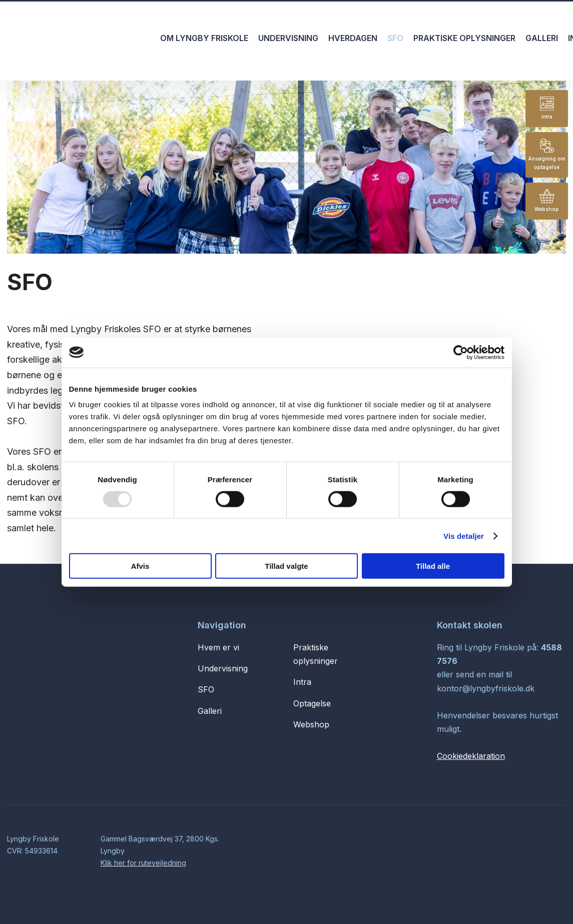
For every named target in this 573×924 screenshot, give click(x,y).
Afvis (140, 566)
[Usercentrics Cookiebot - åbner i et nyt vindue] (461, 352)
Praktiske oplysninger (464, 38)
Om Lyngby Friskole (204, 38)
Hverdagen (353, 38)
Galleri (542, 38)
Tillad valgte (286, 566)
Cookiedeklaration (471, 756)
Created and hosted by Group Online (512, 846)
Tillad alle (433, 566)
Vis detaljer (464, 536)
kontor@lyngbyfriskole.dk (486, 688)
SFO (395, 38)
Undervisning (288, 38)
